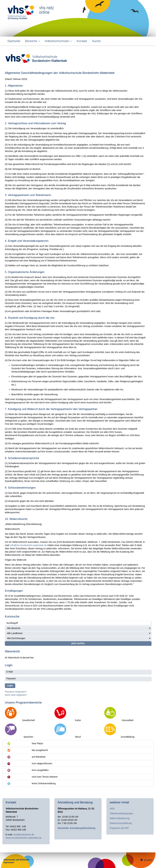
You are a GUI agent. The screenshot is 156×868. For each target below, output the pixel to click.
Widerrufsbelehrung (120, 818)
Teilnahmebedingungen (121, 813)
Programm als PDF (119, 828)
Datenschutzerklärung (121, 823)
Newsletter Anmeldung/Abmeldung (76, 828)
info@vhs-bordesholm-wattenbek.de (28, 545)
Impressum (9, 862)
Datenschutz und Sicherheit (16, 860)
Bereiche (32, 41)
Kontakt (82, 41)
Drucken (146, 860)
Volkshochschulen (58, 41)
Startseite (14, 41)
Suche (96, 41)
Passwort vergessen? (16, 692)
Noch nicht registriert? (16, 695)
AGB (112, 809)
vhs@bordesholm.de (24, 835)
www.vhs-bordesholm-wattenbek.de (24, 838)
